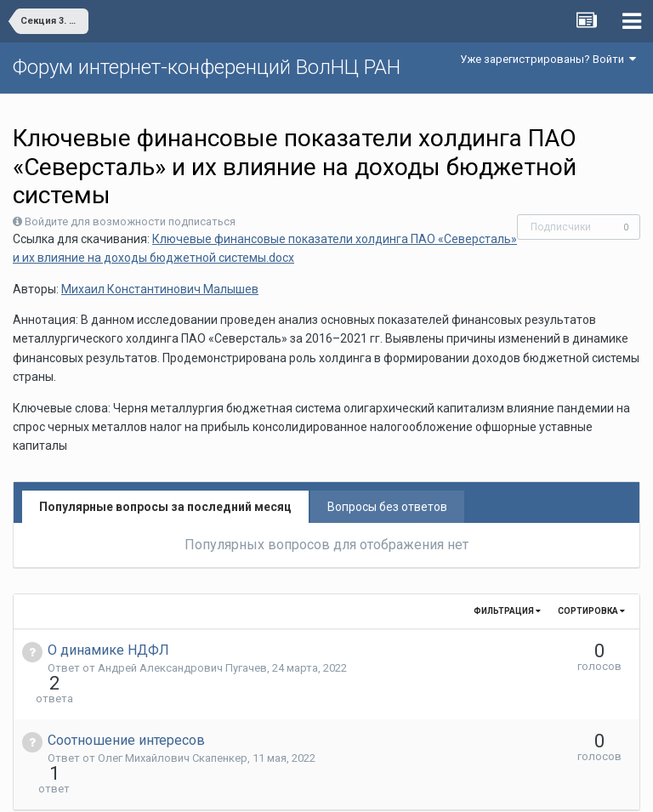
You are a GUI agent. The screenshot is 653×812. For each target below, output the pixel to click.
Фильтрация (507, 611)
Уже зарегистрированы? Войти (548, 59)
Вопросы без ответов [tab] (387, 507)
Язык (274, 786)
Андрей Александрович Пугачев (182, 668)
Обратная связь (353, 786)
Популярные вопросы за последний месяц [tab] (165, 507)
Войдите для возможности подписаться (130, 221)
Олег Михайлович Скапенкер (173, 727)
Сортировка (591, 611)
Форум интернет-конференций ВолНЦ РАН (207, 67)
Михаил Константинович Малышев (160, 289)
